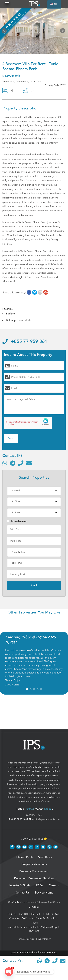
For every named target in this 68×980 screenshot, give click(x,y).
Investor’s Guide (20, 886)
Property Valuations (34, 864)
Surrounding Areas (17, 521)
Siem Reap (20, 776)
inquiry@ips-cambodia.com (45, 819)
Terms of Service (26, 939)
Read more (24, 676)
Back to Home (44, 893)
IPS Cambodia (16, 902)
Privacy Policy (43, 939)
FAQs (40, 886)
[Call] (21, 463)
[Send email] (29, 463)
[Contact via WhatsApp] (5, 463)
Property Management (34, 872)
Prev (5, 31)
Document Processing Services (34, 879)
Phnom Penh (54, 771)
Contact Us (22, 893)
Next (63, 31)
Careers (54, 886)
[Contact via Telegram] (13, 463)
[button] (7, 4)
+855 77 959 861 (25, 342)
